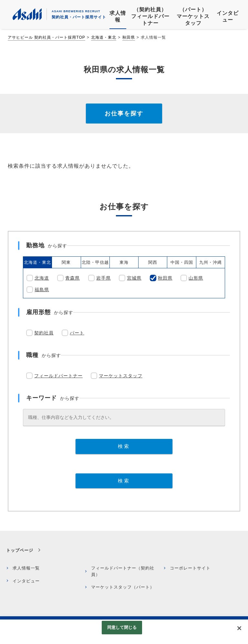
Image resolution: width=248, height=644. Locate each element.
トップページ (20, 550)
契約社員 (44, 333)
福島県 (42, 290)
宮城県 (134, 278)
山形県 (196, 278)
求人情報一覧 (26, 568)
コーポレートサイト (190, 568)
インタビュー (26, 581)
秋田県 (129, 37)
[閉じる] (239, 628)
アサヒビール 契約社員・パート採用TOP (46, 37)
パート (77, 333)
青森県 (72, 278)
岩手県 (103, 278)
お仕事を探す (124, 114)
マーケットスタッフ (121, 376)
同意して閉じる (122, 627)
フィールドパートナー (58, 376)
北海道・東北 (104, 37)
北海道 (42, 278)
